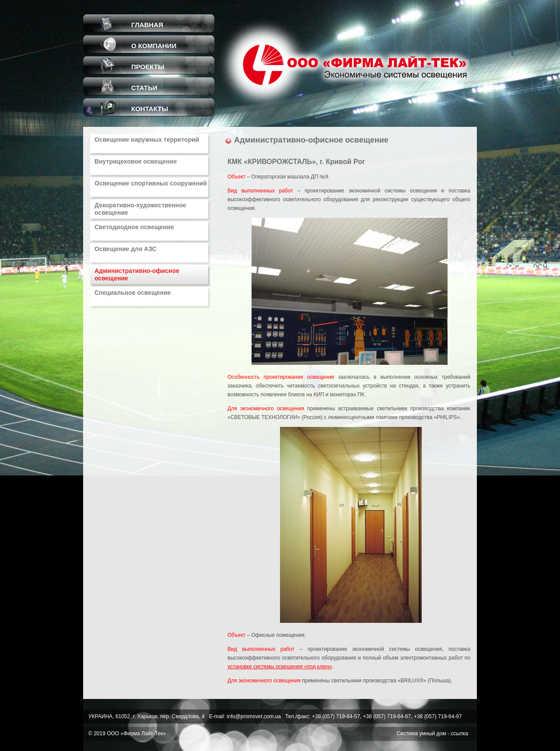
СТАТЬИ (144, 88)
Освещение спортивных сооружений (151, 183)
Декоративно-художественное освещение (140, 209)
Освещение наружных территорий (147, 140)
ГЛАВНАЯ (147, 25)
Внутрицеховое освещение (136, 161)
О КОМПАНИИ (154, 46)
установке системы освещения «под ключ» (280, 667)
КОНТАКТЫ (150, 109)
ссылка (459, 734)
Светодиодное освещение (134, 227)
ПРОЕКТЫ (148, 67)
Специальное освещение (133, 293)
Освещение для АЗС (126, 249)
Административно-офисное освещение (137, 274)
